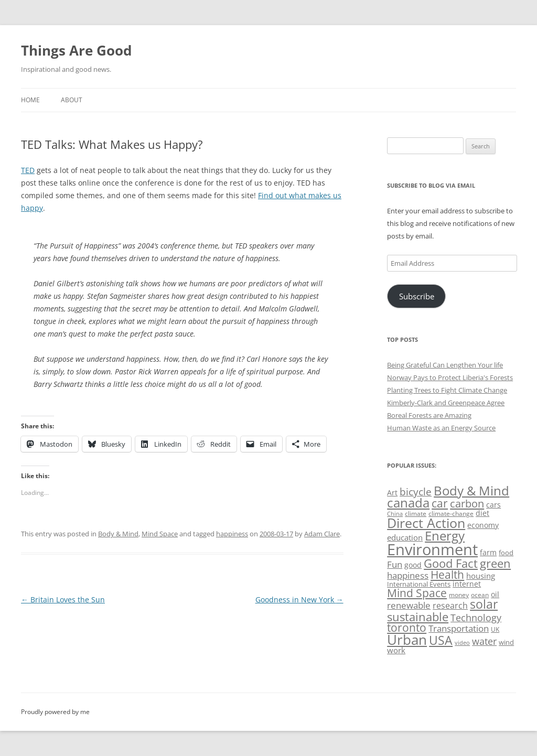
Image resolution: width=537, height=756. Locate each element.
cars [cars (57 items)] (493, 505)
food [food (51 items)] (506, 553)
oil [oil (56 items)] (495, 594)
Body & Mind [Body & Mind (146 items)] (471, 490)
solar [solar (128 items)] (484, 604)
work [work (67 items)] (396, 650)
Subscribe (417, 296)
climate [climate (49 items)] (416, 514)
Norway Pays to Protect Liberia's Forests (450, 377)
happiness (232, 534)
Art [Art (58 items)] (392, 493)
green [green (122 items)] (495, 563)
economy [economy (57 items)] (483, 525)
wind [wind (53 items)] (506, 642)
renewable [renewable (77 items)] (409, 605)
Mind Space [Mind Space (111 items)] (417, 593)
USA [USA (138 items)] (441, 640)
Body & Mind (118, 534)
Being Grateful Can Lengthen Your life (445, 365)
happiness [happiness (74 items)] (408, 575)
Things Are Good (76, 50)
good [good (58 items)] (413, 565)
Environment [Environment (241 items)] (432, 549)
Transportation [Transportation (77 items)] (459, 628)
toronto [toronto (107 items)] (407, 628)
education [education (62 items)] (405, 537)
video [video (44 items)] (462, 642)
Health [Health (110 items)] (447, 575)
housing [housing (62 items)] (481, 576)
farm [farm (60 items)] (488, 552)
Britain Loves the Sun (63, 600)
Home (30, 100)
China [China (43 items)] (395, 514)
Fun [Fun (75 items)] (395, 564)
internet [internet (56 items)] (467, 584)
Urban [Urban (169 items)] (407, 640)
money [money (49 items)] (459, 595)
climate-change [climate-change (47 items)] (451, 514)
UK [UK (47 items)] (495, 629)
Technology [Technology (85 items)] (476, 618)
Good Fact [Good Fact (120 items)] (451, 563)
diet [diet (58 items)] (482, 513)
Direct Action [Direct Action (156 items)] (426, 523)
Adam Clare (322, 534)
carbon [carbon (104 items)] (467, 503)
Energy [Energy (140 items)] (445, 536)
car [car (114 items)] (440, 503)
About (72, 100)
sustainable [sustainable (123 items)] (418, 617)
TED (28, 170)
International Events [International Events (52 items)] (419, 584)
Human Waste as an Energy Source (441, 428)
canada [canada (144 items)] (408, 503)
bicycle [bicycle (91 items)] (416, 492)
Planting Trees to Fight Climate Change (447, 390)
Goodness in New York (299, 600)
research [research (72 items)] (450, 606)
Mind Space (160, 534)
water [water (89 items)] (484, 641)
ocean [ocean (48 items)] (480, 595)
